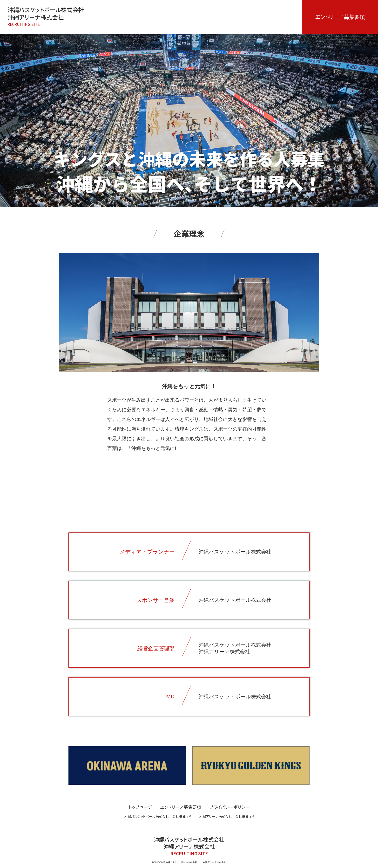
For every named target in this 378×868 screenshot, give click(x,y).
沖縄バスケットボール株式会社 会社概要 (157, 816)
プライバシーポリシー (229, 807)
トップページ (140, 807)
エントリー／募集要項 (340, 17)
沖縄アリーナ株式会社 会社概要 (226, 816)
